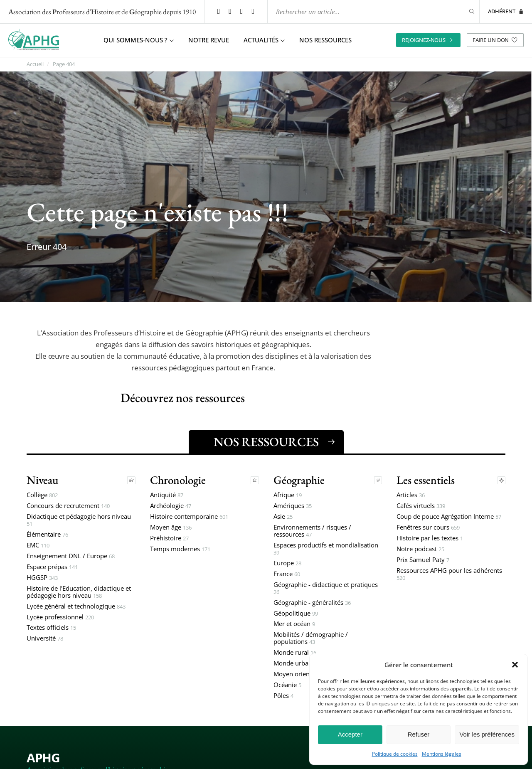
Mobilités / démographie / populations (311, 637)
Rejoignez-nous (428, 37)
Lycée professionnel (60, 616)
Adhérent (506, 10)
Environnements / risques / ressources (312, 530)
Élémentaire (47, 534)
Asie (283, 516)
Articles (411, 494)
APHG (43, 756)
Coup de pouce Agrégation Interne (449, 516)
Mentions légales (442, 754)
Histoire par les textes (430, 537)
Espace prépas (52, 566)
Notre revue (209, 37)
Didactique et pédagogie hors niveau (79, 519)
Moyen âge (171, 526)
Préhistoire (169, 537)
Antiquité (167, 494)
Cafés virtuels (421, 505)
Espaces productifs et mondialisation (326, 548)
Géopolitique (296, 612)
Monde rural (295, 652)
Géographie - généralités (312, 602)
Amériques (293, 505)
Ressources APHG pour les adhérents (449, 573)
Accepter (350, 734)
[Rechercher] (467, 10)
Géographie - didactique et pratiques (326, 587)
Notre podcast (420, 548)
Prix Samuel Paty (423, 559)
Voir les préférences (487, 734)
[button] (515, 665)
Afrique (288, 494)
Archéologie (171, 505)
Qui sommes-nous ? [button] (139, 37)
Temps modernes (180, 548)
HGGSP (42, 577)
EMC (38, 544)
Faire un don (495, 37)
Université (45, 637)
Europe (287, 562)
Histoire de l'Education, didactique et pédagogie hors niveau (79, 591)
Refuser (419, 734)
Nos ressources (325, 37)
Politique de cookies (395, 754)
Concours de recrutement (68, 505)
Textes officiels (51, 627)
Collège (42, 494)
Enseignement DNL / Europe (71, 555)
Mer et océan (294, 623)
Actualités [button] (264, 37)
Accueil (35, 61)
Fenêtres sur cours (428, 526)
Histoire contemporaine (189, 516)
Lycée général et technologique (76, 605)
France (287, 573)
